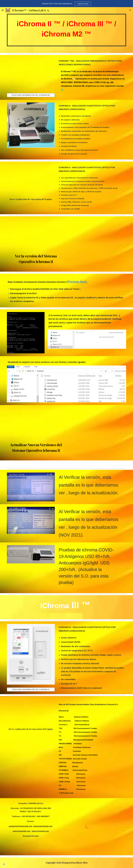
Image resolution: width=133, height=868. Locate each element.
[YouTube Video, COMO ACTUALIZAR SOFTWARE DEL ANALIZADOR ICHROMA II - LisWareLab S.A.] (36, 424)
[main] (67, 30)
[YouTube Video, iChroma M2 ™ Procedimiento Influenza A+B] (31, 74)
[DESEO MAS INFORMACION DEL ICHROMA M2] (31, 95)
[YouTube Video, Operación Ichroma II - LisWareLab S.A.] (31, 180)
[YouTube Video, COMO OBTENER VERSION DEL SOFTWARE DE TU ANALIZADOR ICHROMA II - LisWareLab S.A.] (36, 235)
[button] (3, 10)
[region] (66, 4)
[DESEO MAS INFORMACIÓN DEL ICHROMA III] (31, 689)
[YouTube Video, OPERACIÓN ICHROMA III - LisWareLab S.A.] (31, 712)
